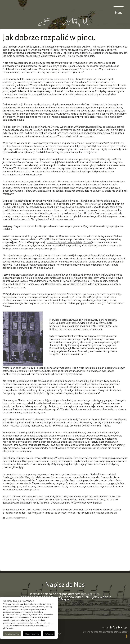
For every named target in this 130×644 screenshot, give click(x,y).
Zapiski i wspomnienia (16, 518)
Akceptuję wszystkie (12, 634)
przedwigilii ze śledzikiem (59, 79)
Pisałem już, (90, 204)
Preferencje (49, 634)
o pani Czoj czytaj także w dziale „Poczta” (69, 242)
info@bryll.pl (90, 594)
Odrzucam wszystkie (32, 634)
